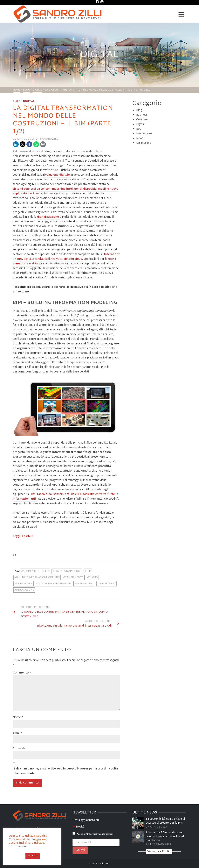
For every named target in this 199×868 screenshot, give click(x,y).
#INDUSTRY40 (106, 584)
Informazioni (18, 846)
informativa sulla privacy (100, 834)
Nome (18, 717)
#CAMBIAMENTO (73, 577)
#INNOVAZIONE (24, 590)
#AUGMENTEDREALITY (35, 571)
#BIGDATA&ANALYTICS (67, 571)
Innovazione (144, 134)
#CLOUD (92, 577)
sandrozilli (50, 139)
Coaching (142, 120)
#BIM (88, 571)
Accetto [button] (33, 856)
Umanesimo (144, 143)
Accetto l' (93, 834)
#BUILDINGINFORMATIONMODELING (37, 577)
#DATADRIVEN (23, 584)
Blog (17, 101)
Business (142, 115)
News (140, 138)
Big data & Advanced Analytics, (43, 259)
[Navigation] (181, 14)
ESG (139, 129)
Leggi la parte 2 (23, 536)
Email (18, 733)
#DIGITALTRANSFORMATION (53, 584)
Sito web (19, 749)
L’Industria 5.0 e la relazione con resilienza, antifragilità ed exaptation (165, 837)
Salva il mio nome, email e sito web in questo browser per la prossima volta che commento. (66, 771)
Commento (22, 673)
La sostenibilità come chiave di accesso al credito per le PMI (165, 821)
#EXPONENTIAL (84, 584)
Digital (29, 101)
